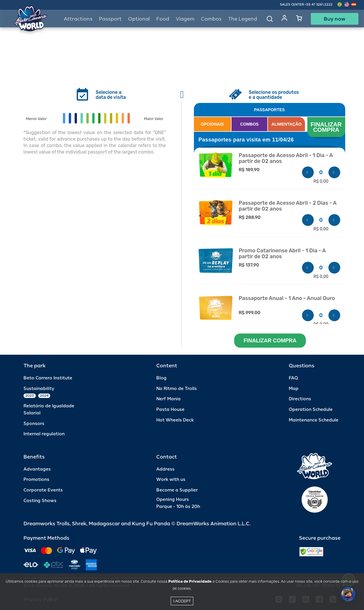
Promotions (36, 480)
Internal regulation (44, 434)
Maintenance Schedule (314, 420)
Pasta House (170, 410)
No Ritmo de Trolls (177, 389)
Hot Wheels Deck (175, 420)
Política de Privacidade (190, 581)
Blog (161, 378)
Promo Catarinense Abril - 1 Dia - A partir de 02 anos (282, 254)
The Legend (243, 19)
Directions (300, 399)
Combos (211, 19)
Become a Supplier (177, 490)
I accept (182, 601)
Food (163, 19)
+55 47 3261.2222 (319, 5)
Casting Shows (40, 501)
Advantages (37, 469)
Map (294, 389)
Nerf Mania (168, 399)
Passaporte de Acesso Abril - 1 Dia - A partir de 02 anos (286, 158)
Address (165, 469)
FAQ (293, 378)
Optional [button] (139, 19)
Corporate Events (43, 490)
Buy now (334, 19)
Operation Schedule (311, 410)
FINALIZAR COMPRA (327, 127)
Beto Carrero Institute (48, 378)
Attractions (78, 19)
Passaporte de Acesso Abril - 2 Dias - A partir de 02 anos (288, 206)
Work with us (171, 480)
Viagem (185, 19)
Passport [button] (110, 19)
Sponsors (34, 424)
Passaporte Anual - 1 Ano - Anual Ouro (287, 298)
